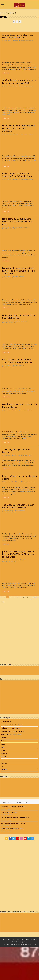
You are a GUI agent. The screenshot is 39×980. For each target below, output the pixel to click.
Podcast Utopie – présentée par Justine (13, 731)
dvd (2, 747)
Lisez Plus (6, 73)
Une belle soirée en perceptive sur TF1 (13, 829)
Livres (3, 760)
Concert (20, 321)
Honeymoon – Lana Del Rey (9, 812)
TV (2, 766)
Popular (11, 803)
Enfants (16, 227)
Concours (4, 754)
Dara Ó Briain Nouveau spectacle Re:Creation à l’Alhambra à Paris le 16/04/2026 (19, 271)
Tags (26, 803)
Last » (3, 602)
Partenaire (4, 770)
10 (24, 597)
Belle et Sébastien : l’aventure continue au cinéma (16, 818)
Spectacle (26, 227)
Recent (4, 803)
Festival (21, 227)
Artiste (16, 41)
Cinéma (3, 741)
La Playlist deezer (6, 722)
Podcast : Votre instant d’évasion (11, 728)
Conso (3, 744)
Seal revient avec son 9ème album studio (13, 807)
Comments (19, 803)
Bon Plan (4, 738)
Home (3, 13)
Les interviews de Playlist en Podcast (12, 725)
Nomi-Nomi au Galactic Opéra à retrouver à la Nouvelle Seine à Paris (17, 222)
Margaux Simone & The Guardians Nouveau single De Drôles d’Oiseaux (19, 128)
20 (28, 597)
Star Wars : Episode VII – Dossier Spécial (13, 823)
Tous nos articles (21, 511)
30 (31, 599)
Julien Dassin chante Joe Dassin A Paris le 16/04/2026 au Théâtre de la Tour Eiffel (18, 554)
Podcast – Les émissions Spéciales (11, 734)
